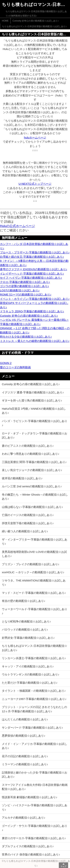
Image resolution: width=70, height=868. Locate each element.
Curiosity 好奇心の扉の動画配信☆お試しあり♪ (36, 21)
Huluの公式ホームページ (17, 226)
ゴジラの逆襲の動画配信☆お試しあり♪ (25, 286)
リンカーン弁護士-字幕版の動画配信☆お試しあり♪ (34, 658)
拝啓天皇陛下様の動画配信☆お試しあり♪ (28, 523)
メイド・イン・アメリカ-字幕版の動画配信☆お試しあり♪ (35, 746)
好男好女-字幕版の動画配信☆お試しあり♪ (28, 638)
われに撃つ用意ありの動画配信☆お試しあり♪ (31, 454)
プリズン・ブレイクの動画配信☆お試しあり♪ (31, 564)
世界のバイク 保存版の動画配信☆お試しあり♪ (31, 854)
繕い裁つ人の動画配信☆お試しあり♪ (25, 531)
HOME (5, 21)
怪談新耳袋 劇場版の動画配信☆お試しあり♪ (30, 797)
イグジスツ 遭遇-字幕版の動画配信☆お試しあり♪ (33, 392)
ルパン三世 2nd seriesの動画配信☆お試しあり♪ (32, 486)
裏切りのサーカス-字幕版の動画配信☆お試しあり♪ (34, 838)
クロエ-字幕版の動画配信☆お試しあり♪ (25, 282)
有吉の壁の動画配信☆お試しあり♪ (24, 601)
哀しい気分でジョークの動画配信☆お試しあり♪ (32, 470)
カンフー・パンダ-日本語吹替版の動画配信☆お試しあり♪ (34, 246)
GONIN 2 (6, 363)
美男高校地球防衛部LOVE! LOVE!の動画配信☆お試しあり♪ (34, 554)
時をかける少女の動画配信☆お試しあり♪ (26, 337)
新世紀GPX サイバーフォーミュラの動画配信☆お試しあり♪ (34, 305)
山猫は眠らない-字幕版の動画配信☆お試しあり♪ (32, 507)
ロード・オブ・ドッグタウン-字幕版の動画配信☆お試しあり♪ (35, 435)
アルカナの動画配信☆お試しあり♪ (24, 818)
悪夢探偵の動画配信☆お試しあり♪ (24, 736)
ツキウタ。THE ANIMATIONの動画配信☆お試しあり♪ (34, 583)
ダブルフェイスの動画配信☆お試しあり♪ (28, 846)
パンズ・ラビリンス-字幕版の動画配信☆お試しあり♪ (35, 423)
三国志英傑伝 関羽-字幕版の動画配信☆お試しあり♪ (34, 462)
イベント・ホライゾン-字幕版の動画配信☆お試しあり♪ (35, 299)
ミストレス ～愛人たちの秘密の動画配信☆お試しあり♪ (35, 341)
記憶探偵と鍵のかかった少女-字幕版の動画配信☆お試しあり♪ (35, 775)
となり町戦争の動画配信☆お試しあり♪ (26, 621)
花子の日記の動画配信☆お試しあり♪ (25, 756)
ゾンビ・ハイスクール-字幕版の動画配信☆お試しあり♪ (35, 807)
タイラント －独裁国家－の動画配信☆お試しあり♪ (34, 691)
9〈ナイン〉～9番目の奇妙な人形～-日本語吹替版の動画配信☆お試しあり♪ (34, 263)
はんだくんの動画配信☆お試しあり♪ (25, 719)
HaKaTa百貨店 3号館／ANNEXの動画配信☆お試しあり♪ (34, 411)
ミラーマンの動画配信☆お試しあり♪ (25, 764)
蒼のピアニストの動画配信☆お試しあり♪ (28, 446)
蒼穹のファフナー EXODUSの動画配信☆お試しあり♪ (34, 269)
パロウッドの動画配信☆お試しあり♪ (25, 629)
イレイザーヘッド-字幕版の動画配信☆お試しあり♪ (32, 274)
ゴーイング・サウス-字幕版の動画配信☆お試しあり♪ (35, 828)
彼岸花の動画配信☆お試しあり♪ (22, 478)
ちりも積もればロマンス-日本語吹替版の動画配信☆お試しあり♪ (34, 26)
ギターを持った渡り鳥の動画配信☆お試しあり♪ (32, 400)
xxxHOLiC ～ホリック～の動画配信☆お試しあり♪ (33, 572)
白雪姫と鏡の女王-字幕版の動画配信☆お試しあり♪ (32, 257)
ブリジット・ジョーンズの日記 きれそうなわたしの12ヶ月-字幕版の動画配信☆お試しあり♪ (34, 709)
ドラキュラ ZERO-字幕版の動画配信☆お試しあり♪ (32, 311)
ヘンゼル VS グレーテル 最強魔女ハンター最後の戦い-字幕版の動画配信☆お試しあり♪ (34, 322)
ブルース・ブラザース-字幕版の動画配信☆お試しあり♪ (35, 252)
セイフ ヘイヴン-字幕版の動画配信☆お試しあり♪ (31, 278)
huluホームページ (35, 137)
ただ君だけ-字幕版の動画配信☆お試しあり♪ (30, 683)
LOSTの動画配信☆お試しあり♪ (20, 290)
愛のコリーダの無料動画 (15, 367)
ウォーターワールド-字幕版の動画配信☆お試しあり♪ (35, 611)
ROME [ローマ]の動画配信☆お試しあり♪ (26, 294)
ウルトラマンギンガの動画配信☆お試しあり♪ (31, 674)
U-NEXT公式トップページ (35, 184)
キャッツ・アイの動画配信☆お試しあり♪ (28, 666)
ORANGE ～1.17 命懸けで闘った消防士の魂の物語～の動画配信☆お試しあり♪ (35, 330)
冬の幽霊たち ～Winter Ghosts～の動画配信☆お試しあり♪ (35, 497)
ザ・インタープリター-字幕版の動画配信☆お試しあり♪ (35, 542)
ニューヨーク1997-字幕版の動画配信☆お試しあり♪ (34, 699)
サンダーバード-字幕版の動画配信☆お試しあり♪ (32, 728)
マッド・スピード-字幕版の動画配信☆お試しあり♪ (34, 593)
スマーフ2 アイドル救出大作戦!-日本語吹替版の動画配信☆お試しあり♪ (35, 787)
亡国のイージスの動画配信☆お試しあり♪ (28, 515)
